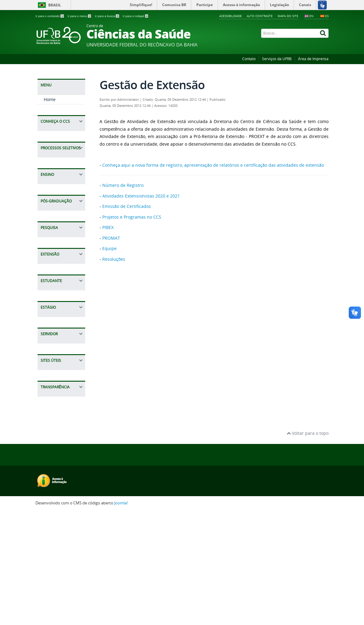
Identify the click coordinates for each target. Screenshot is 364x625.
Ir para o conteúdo (50, 16)
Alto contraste (260, 16)
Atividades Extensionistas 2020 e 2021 (141, 196)
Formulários (56, 353)
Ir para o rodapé (135, 16)
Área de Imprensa (313, 59)
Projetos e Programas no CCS (62, 312)
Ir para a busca (107, 16)
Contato (249, 59)
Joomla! (121, 616)
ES (327, 16)
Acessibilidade (231, 16)
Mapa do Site (288, 16)
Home (50, 99)
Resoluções (55, 363)
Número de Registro (55, 281)
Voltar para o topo (308, 546)
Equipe (51, 344)
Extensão (53, 269)
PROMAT (53, 334)
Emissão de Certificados (56, 297)
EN (311, 16)
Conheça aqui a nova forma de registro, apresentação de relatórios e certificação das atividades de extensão (213, 165)
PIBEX (49, 325)
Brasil (55, 5)
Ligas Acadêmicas (62, 372)
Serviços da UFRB (277, 59)
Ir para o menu (80, 16)
